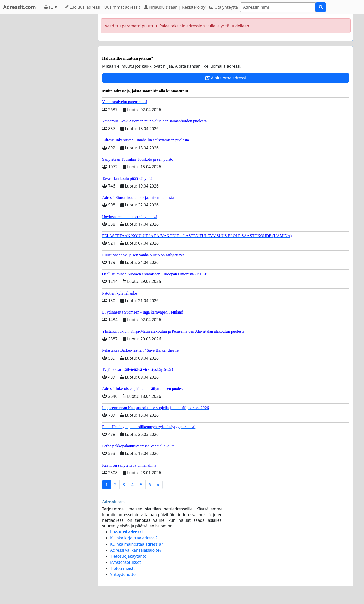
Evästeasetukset (126, 562)
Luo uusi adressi (82, 7)
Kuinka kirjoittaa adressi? (134, 538)
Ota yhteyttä (224, 7)
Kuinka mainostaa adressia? (136, 544)
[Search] (278, 7)
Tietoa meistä (123, 568)
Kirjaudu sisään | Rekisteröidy (175, 7)
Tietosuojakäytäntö (128, 556)
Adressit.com (19, 7)
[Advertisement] (49, 90)
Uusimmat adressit (122, 7)
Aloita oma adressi (226, 78)
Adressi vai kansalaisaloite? (136, 550)
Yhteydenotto (123, 574)
